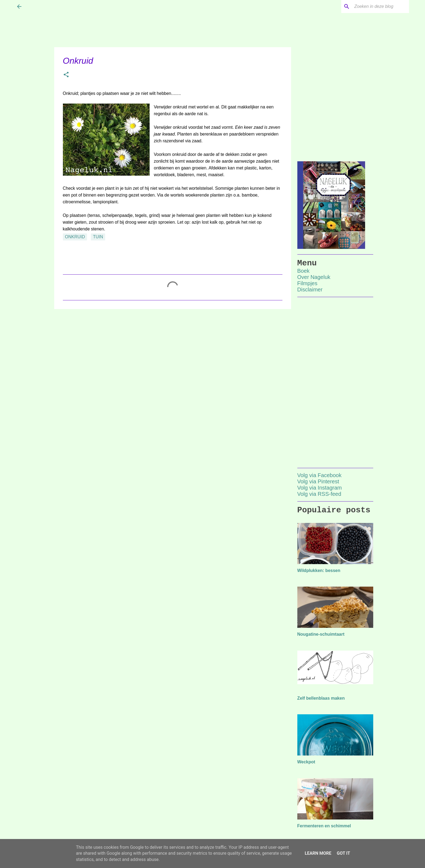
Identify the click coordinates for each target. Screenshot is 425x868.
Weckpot (306, 762)
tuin (98, 237)
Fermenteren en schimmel (324, 826)
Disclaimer (310, 290)
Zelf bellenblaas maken (321, 698)
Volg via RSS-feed (319, 494)
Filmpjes (307, 283)
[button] (66, 75)
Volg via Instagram (320, 488)
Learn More (318, 853)
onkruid (75, 237)
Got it (343, 853)
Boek (304, 271)
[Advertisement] (173, 355)
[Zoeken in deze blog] (381, 7)
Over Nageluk (314, 277)
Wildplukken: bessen (319, 570)
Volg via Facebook (319, 475)
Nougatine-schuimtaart (321, 634)
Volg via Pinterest (318, 481)
